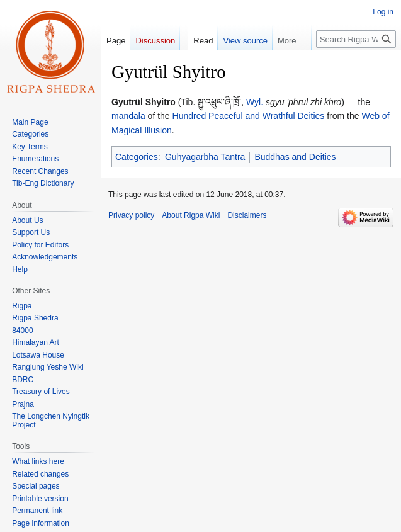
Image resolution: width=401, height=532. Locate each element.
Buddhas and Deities (295, 157)
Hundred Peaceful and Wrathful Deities (249, 116)
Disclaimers (247, 215)
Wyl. (255, 102)
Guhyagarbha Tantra (205, 157)
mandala (128, 116)
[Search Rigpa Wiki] (356, 39)
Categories (137, 157)
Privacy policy (131, 215)
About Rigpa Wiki (191, 215)
